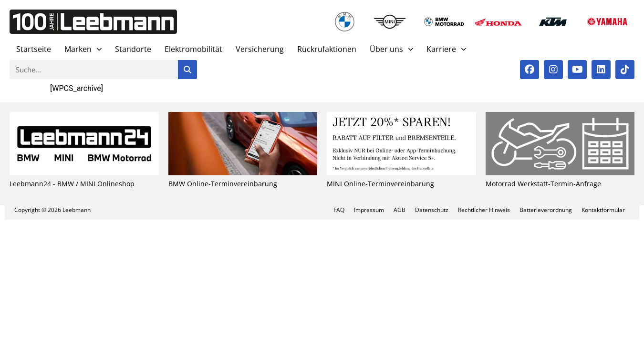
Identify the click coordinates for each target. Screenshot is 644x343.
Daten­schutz (432, 210)
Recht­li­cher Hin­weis (484, 210)
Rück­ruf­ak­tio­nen (327, 49)
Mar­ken (83, 49)
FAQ (339, 210)
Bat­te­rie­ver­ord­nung (546, 210)
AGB (400, 210)
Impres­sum (369, 210)
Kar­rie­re (446, 49)
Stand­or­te (133, 49)
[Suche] (187, 70)
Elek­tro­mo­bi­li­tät (193, 49)
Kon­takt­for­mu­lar (603, 210)
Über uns (391, 49)
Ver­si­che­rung (260, 49)
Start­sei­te (34, 49)
